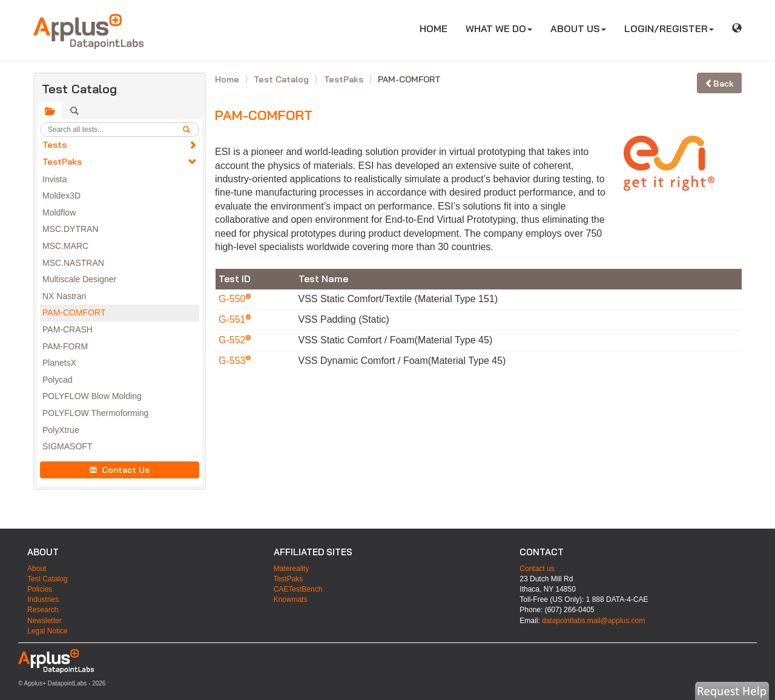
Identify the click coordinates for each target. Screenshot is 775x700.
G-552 (233, 340)
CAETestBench (298, 589)
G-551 (233, 319)
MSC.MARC (65, 246)
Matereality (292, 569)
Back (719, 84)
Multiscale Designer (79, 279)
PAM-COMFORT (74, 312)
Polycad (58, 380)
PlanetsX (59, 363)
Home (228, 79)
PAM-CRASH (68, 329)
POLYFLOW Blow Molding (92, 396)
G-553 (233, 361)
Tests (54, 145)
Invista (54, 179)
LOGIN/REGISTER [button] (669, 28)
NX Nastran (64, 296)
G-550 (233, 299)
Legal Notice (48, 631)
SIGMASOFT (67, 446)
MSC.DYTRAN (71, 229)
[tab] (49, 111)
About (37, 569)
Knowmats (291, 599)
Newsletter (45, 621)
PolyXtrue (61, 430)
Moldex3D (61, 196)
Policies (40, 589)
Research (43, 610)
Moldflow (59, 213)
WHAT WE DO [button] (499, 28)
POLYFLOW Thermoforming (95, 413)
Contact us (537, 569)
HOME (438, 28)
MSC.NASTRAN (73, 263)
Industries (43, 599)
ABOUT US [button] (578, 28)
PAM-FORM (65, 346)
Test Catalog (282, 79)
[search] (191, 130)
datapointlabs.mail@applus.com (593, 621)
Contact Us (120, 470)
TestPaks (62, 162)
